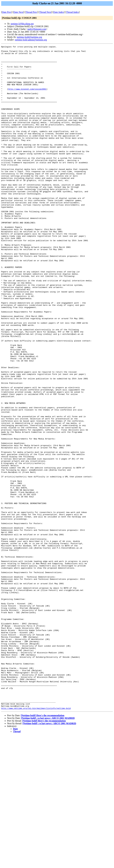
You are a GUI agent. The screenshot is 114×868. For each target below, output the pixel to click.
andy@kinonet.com (37, 29)
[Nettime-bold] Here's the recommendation (43, 848)
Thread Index (72, 12)
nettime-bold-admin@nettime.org (31, 40)
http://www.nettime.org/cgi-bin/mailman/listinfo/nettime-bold (36, 841)
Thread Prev (31, 12)
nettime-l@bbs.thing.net (22, 24)
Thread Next (45, 12)
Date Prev (7, 12)
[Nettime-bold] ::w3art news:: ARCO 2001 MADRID (48, 851)
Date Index (59, 12)
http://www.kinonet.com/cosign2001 (27, 98)
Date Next (18, 12)
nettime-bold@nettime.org (30, 37)
